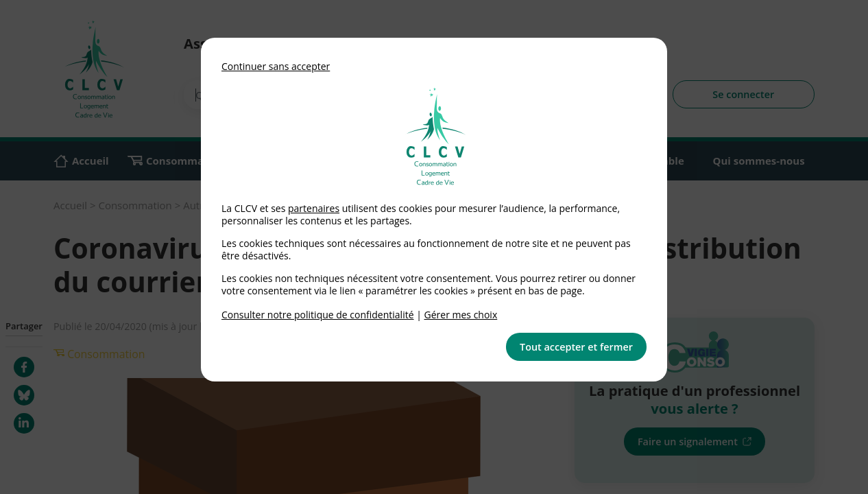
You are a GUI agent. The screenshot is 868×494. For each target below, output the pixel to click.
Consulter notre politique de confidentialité (318, 315)
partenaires (314, 208)
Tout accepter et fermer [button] (576, 347)
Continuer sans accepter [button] (276, 66)
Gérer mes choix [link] (461, 315)
